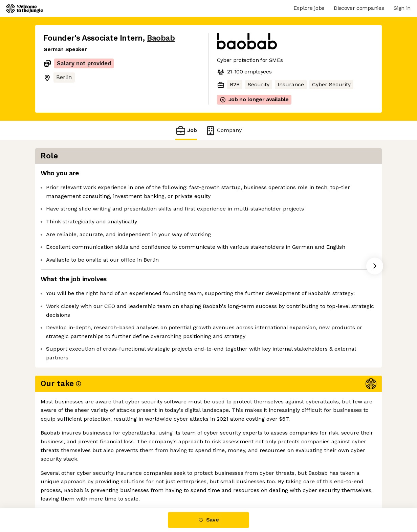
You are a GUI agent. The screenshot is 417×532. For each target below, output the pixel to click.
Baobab (161, 38)
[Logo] (24, 8)
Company (223, 130)
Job (186, 130)
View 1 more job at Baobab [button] (126, 479)
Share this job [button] (62, 479)
